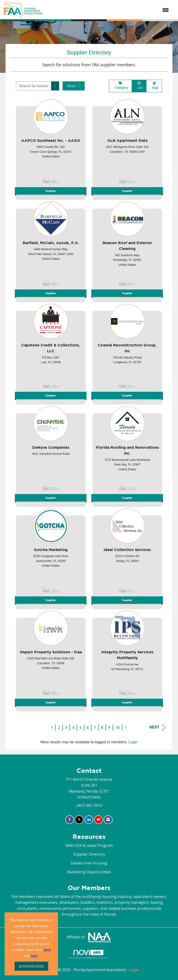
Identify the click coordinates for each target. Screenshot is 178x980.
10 (118, 728)
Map (154, 86)
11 (127, 728)
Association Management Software (89, 954)
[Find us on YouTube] (98, 820)
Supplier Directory (89, 854)
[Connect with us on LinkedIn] (89, 820)
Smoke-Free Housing (89, 863)
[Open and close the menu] (108, 10)
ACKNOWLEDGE (31, 966)
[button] (55, 86)
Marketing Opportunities (89, 872)
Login (133, 742)
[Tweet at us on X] (79, 820)
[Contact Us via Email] (108, 820)
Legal (134, 970)
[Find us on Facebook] (70, 820)
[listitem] (51, 148)
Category (120, 85)
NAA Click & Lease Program (89, 845)
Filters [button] (74, 86)
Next (157, 727)
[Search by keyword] (34, 86)
